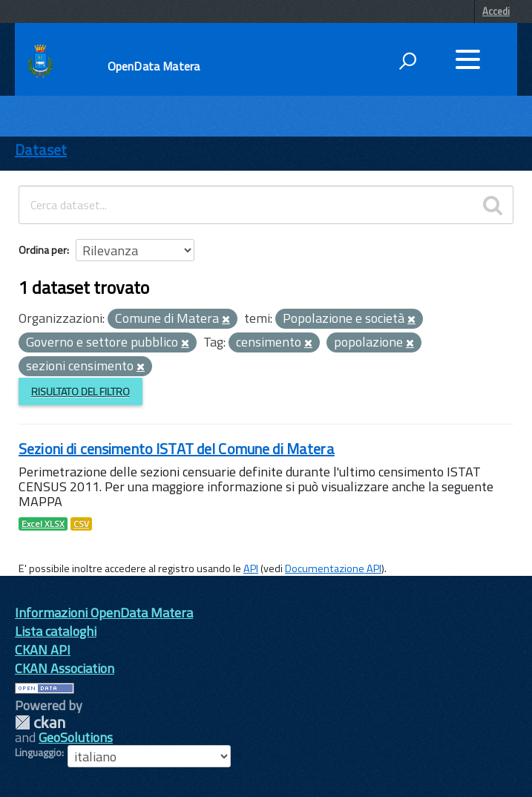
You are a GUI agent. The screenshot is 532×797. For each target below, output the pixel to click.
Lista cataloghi (56, 631)
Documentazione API (333, 568)
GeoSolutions (76, 737)
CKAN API (43, 650)
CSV (81, 524)
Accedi (496, 11)
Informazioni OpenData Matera (104, 613)
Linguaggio (38, 752)
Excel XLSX (43, 524)
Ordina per (43, 250)
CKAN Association (65, 668)
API (251, 568)
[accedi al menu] (467, 59)
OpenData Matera (154, 66)
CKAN (40, 722)
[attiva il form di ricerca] (407, 61)
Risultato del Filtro (81, 391)
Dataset (41, 150)
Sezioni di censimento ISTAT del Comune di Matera (177, 449)
